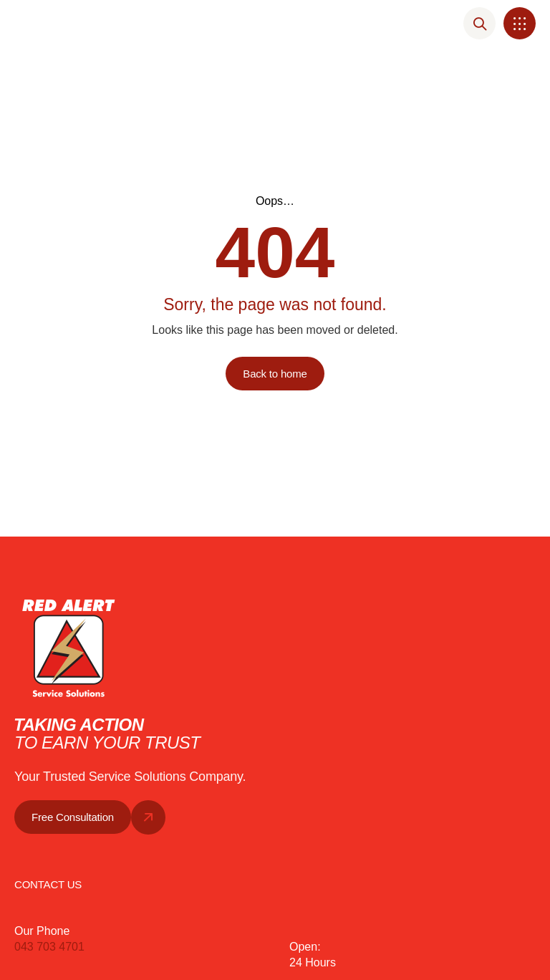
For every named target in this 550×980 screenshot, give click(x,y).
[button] (520, 23)
